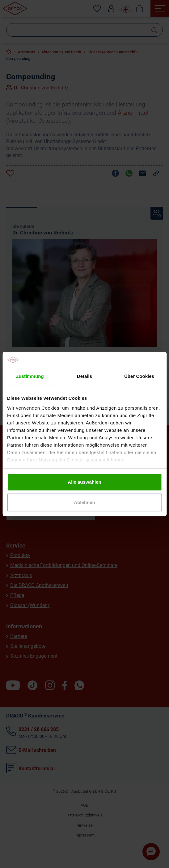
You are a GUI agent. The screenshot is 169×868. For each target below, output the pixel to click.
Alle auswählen (84, 482)
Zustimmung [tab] (30, 376)
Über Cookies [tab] (139, 376)
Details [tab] (84, 376)
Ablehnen (84, 502)
